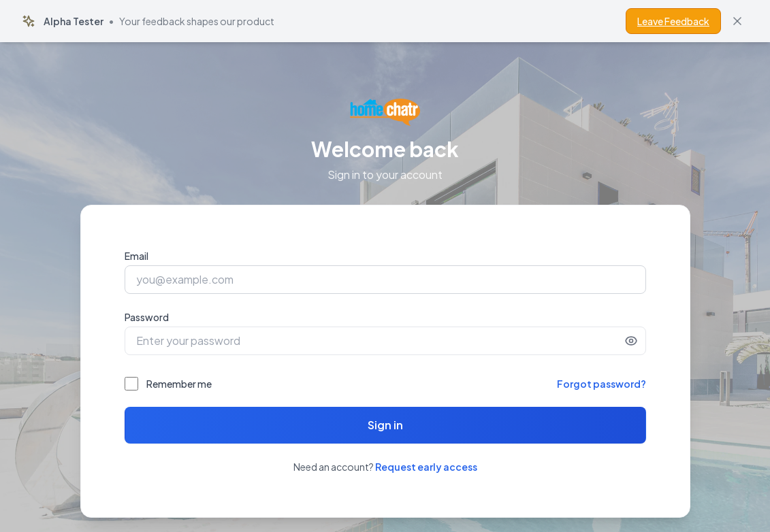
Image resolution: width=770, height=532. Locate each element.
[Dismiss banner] (737, 21)
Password (147, 317)
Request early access (426, 467)
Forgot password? (601, 384)
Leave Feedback (673, 21)
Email (137, 256)
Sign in (385, 425)
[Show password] (631, 341)
